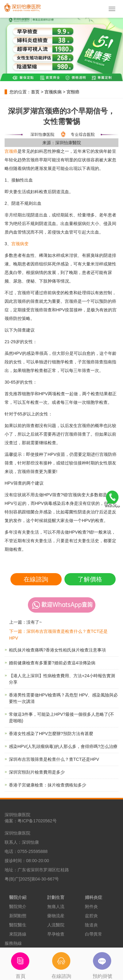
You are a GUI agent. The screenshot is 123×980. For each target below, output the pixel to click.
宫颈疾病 (53, 92)
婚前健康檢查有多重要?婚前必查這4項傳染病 (52, 663)
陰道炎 (91, 925)
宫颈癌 (11, 151)
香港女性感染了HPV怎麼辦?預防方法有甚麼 (51, 734)
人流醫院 (56, 925)
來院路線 (18, 934)
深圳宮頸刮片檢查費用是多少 (37, 772)
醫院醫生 (18, 925)
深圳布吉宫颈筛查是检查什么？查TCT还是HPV (54, 759)
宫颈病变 (20, 244)
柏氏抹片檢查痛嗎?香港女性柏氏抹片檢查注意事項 (57, 650)
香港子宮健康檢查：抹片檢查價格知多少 (48, 785)
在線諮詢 (36, 579)
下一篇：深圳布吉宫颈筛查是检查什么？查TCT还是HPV (58, 635)
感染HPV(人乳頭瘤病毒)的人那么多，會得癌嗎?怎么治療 (63, 746)
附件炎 (91, 907)
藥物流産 (56, 916)
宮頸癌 (73, 92)
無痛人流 (56, 907)
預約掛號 (102, 963)
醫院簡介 (18, 907)
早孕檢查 (56, 934)
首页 (35, 92)
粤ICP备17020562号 (37, 821)
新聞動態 (18, 916)
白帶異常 (94, 934)
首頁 (21, 963)
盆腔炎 (91, 916)
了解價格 (90, 579)
